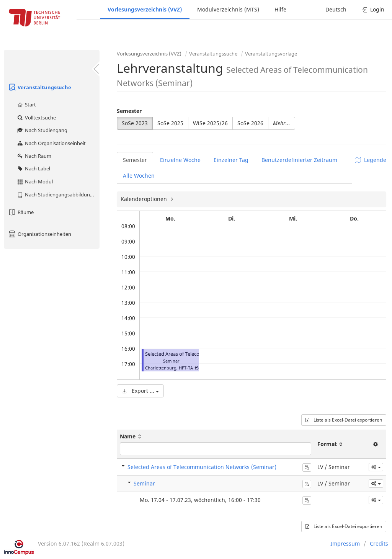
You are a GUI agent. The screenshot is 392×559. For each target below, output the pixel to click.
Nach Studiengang (42, 130)
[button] (196, 367)
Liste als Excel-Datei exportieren (344, 420)
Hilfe (280, 9)
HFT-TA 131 (190, 368)
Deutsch (336, 9)
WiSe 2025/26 (210, 123)
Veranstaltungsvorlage (271, 54)
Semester (129, 111)
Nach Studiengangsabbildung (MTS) (58, 195)
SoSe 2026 (250, 123)
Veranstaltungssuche (39, 87)
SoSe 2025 (170, 123)
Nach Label (33, 168)
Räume (21, 212)
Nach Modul (35, 181)
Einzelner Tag (231, 160)
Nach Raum (34, 156)
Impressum (345, 543)
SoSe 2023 (135, 123)
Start (26, 105)
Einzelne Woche (180, 160)
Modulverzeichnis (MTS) (228, 9)
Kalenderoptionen (145, 199)
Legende (371, 160)
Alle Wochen (139, 176)
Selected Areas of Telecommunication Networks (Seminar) (202, 467)
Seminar (144, 483)
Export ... (140, 391)
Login (373, 9)
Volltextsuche (36, 118)
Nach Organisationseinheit (51, 143)
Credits (379, 543)
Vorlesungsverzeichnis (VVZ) (145, 9)
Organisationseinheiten (39, 234)
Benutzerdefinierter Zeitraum (299, 160)
